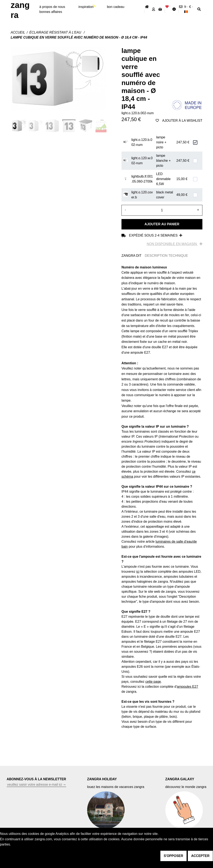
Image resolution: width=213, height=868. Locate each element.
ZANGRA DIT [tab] (131, 256)
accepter (200, 856)
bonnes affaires (51, 12)
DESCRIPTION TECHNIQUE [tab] (166, 256)
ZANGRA (20, 10)
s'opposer (173, 856)
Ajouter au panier (162, 224)
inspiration (86, 7)
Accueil (18, 32)
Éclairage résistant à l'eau (56, 32)
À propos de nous (52, 7)
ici (138, 572)
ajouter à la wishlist (179, 121)
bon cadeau (116, 7)
